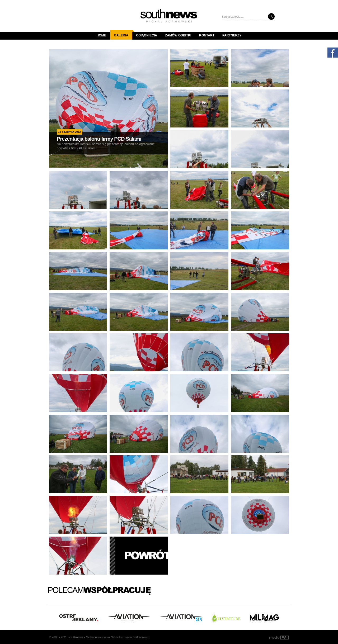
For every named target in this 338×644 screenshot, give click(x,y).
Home (101, 35)
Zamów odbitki (178, 35)
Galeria (123, 34)
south (76, 637)
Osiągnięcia (147, 35)
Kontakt (207, 35)
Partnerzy (232, 35)
